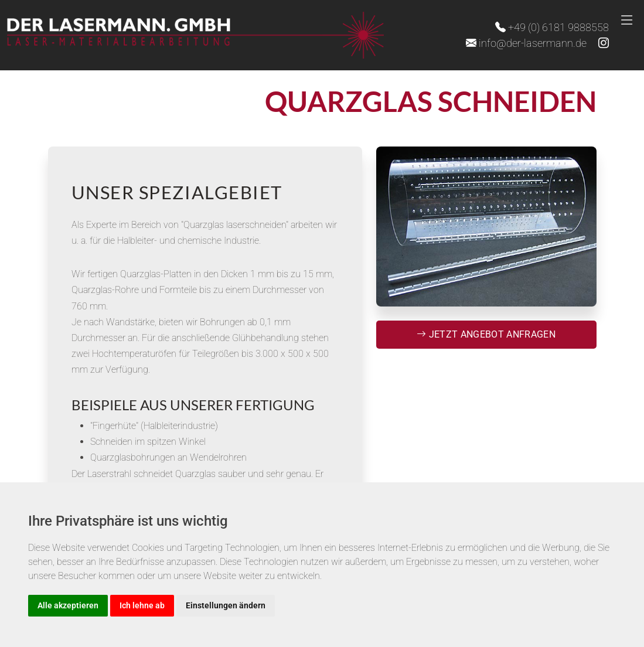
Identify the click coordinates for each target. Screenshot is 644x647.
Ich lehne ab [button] (142, 605)
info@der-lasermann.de (526, 43)
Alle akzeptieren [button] (68, 605)
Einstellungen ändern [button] (226, 605)
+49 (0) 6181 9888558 (552, 27)
